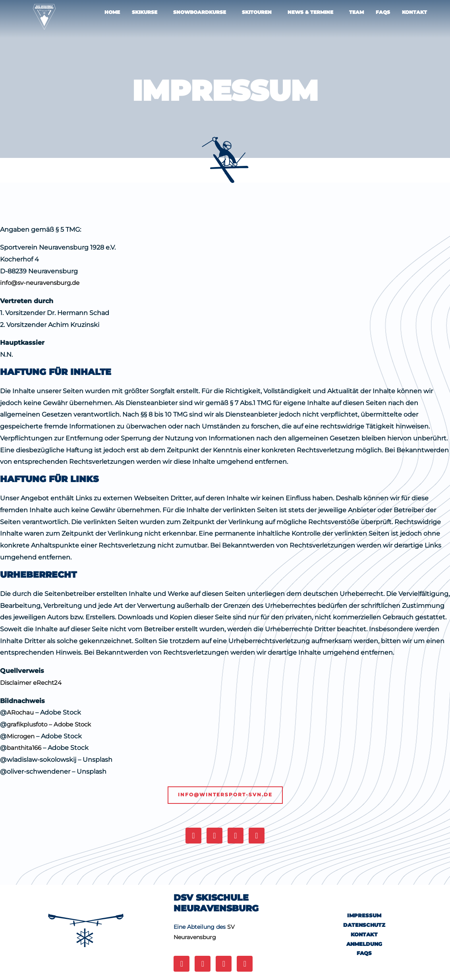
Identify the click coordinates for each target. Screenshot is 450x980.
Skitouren (257, 12)
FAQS (383, 12)
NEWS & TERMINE (310, 12)
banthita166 (26, 748)
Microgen (22, 736)
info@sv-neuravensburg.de (43, 283)
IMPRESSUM (364, 916)
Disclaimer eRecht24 (33, 683)
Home (112, 12)
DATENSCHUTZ (364, 925)
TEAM (356, 12)
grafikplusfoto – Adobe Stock (53, 724)
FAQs (364, 953)
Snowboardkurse (200, 12)
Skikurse (145, 12)
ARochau (21, 712)
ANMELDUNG (364, 944)
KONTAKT (414, 12)
